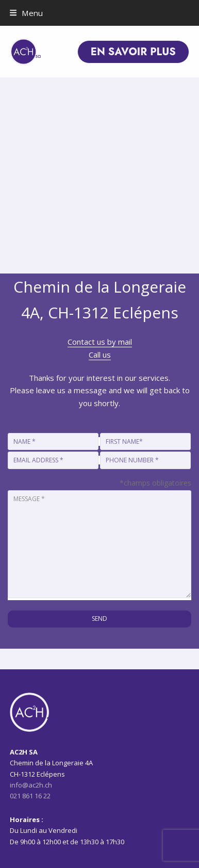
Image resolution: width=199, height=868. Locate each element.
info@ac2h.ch (31, 785)
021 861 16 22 (30, 796)
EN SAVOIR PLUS (133, 52)
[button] (26, 13)
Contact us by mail (100, 342)
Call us (100, 355)
